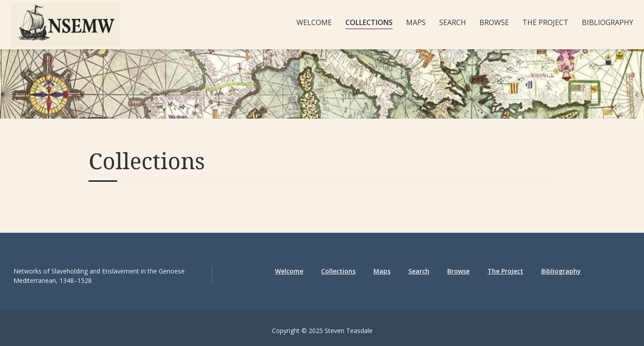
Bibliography (608, 22)
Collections (369, 22)
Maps (416, 22)
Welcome (314, 22)
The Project (545, 22)
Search (453, 22)
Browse (494, 22)
